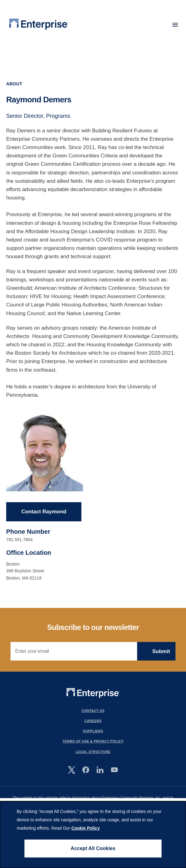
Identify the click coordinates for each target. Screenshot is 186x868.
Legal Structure (93, 752)
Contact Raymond (44, 512)
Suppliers (93, 731)
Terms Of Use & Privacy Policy (93, 742)
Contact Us (93, 711)
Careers (93, 721)
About (14, 84)
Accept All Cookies (93, 848)
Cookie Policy (85, 828)
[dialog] (93, 835)
